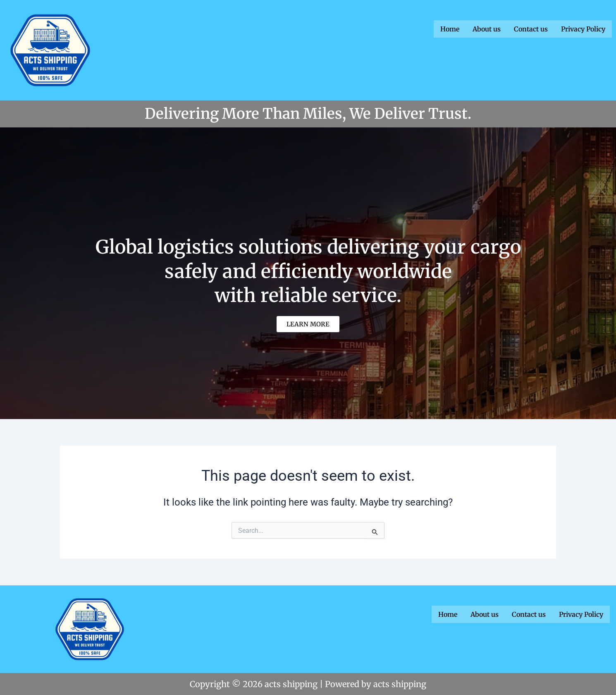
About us (487, 29)
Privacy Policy (583, 29)
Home (450, 29)
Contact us (531, 29)
